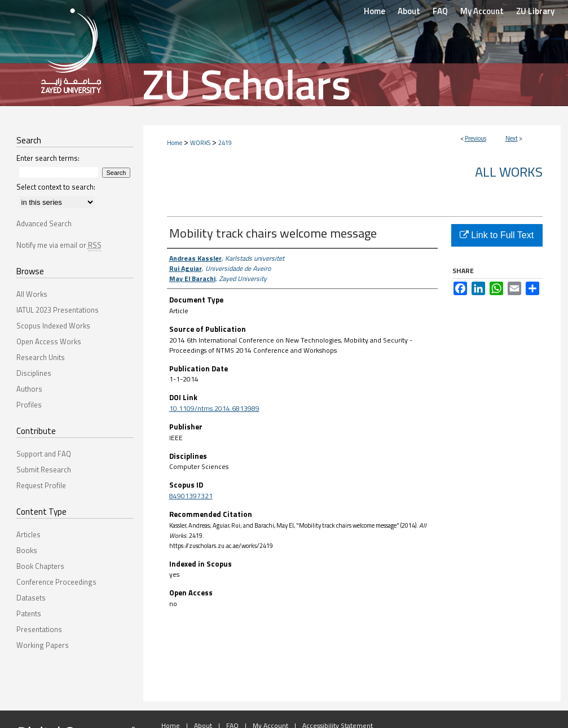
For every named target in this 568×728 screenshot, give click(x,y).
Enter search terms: (48, 158)
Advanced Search (44, 223)
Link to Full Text (497, 235)
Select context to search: (56, 187)
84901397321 (191, 496)
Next (512, 138)
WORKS (200, 143)
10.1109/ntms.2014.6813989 (214, 408)
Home (175, 143)
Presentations (39, 629)
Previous (475, 138)
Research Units (41, 357)
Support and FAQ (44, 454)
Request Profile (41, 485)
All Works (509, 172)
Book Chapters (40, 566)
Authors (29, 389)
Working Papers (43, 645)
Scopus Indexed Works (53, 326)
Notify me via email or (59, 245)
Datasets (31, 598)
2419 (225, 143)
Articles (28, 534)
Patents (29, 613)
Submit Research (44, 470)
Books (27, 550)
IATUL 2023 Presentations (58, 310)
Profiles (29, 405)
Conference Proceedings (56, 582)
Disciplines (34, 373)
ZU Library (535, 11)
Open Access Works (49, 341)
